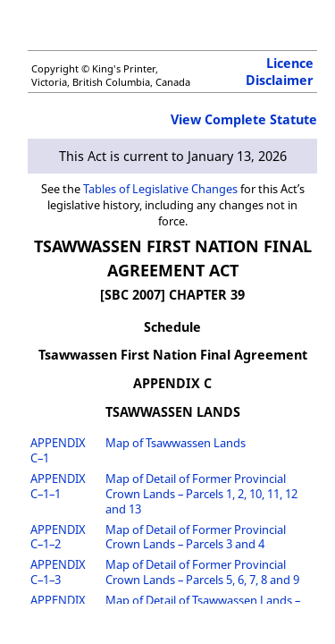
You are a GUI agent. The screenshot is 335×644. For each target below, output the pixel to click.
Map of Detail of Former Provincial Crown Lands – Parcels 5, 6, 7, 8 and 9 (202, 572)
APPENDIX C (172, 383)
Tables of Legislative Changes (160, 189)
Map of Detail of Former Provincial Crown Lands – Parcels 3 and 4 (196, 537)
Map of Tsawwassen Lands (176, 443)
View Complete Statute (244, 119)
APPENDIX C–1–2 (58, 537)
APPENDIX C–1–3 (58, 572)
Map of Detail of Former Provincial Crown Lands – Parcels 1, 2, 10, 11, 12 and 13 (201, 494)
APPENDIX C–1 (58, 450)
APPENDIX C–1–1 (58, 486)
